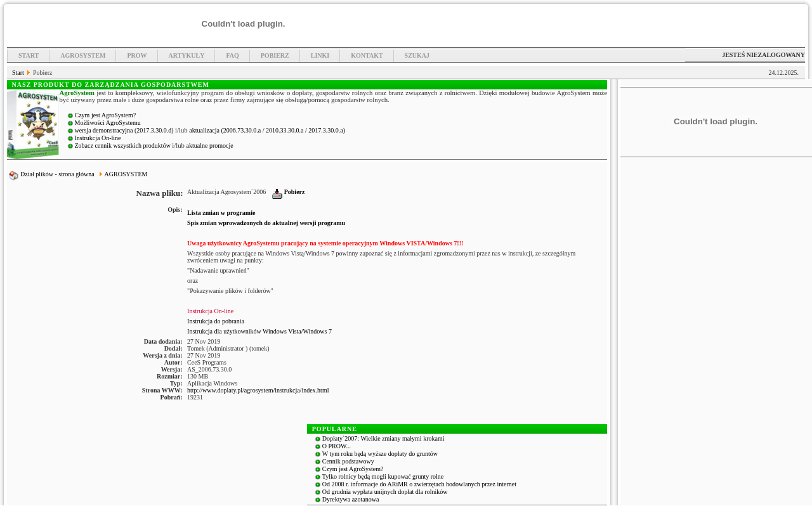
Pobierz (275, 55)
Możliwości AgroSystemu (108, 123)
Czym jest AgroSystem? (106, 115)
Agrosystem (83, 55)
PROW (137, 55)
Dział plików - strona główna (52, 174)
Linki (320, 55)
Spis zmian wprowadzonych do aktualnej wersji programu (266, 223)
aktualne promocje (210, 146)
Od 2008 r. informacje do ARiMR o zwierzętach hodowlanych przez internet (419, 484)
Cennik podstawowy (348, 461)
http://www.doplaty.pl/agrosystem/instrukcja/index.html (258, 390)
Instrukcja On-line (98, 138)
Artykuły (187, 55)
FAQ (232, 55)
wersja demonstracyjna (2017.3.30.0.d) (125, 130)
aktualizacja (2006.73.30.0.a (226, 130)
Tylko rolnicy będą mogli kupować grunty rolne (383, 476)
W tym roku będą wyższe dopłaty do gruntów (380, 454)
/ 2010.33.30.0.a (284, 130)
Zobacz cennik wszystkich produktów (124, 146)
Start (29, 55)
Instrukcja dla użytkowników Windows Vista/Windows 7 (259, 331)
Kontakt (367, 55)
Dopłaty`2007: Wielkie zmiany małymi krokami (383, 438)
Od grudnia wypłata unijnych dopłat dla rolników (385, 492)
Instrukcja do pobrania (216, 321)
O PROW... (337, 446)
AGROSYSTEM (126, 174)
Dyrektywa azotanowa (351, 499)
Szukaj (417, 55)
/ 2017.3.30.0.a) (325, 130)
